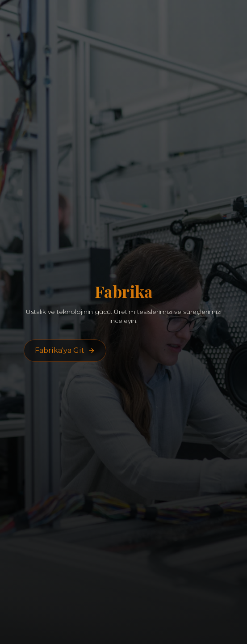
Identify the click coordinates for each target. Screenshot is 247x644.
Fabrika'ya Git (65, 350)
